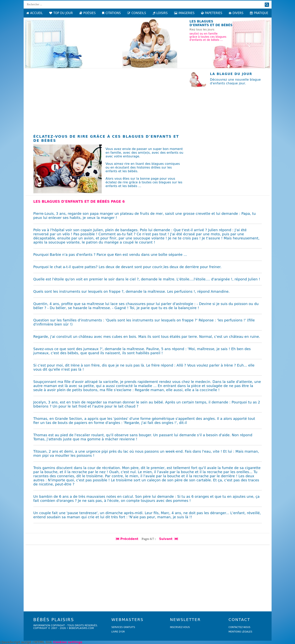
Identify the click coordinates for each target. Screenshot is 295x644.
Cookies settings (68, 642)
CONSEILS (137, 13)
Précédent (127, 539)
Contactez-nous (240, 627)
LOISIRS (160, 13)
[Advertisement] (109, 99)
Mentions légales (240, 632)
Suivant (169, 539)
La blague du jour (231, 74)
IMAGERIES (184, 13)
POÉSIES (88, 13)
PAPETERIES (212, 13)
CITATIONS (111, 13)
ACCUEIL (35, 13)
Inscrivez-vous (180, 627)
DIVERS (236, 13)
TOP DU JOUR (61, 13)
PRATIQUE (259, 13)
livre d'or (118, 632)
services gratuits (123, 627)
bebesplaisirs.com (81, 628)
